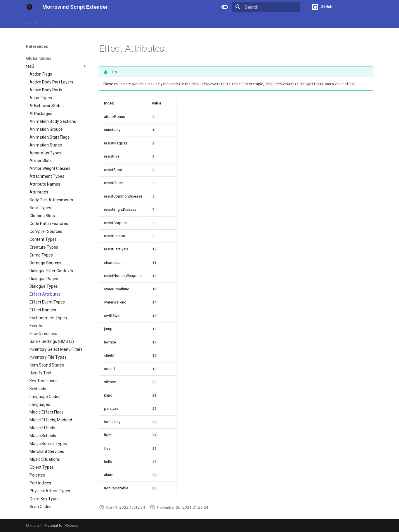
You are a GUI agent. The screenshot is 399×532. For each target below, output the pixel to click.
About (32, 21)
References (75, 21)
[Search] (266, 7)
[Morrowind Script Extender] (30, 7)
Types (114, 21)
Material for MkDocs (61, 525)
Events (133, 21)
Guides (51, 21)
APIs (97, 21)
